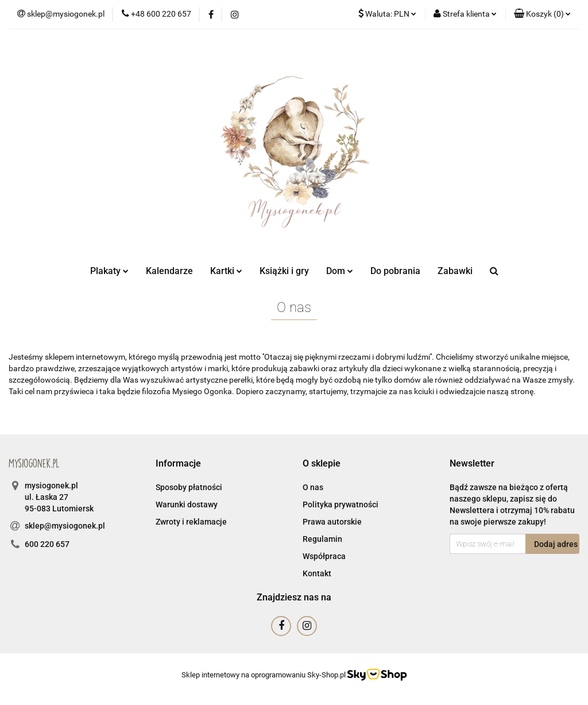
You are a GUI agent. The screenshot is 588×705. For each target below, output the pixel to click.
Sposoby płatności (189, 487)
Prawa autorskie (332, 522)
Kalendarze (169, 271)
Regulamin (322, 539)
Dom (340, 271)
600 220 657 (47, 544)
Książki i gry (284, 271)
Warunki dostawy (187, 504)
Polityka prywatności (341, 504)
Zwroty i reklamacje (191, 522)
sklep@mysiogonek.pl (65, 526)
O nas (313, 487)
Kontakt (317, 573)
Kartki (226, 271)
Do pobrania (395, 271)
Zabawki (455, 271)
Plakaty (109, 271)
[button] (542, 14)
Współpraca (324, 556)
